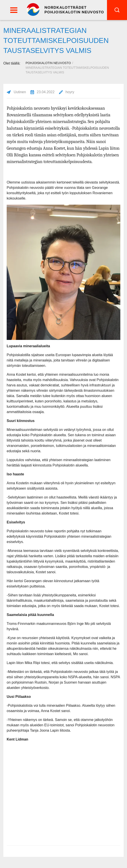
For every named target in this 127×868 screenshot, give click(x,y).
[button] (14, 10)
